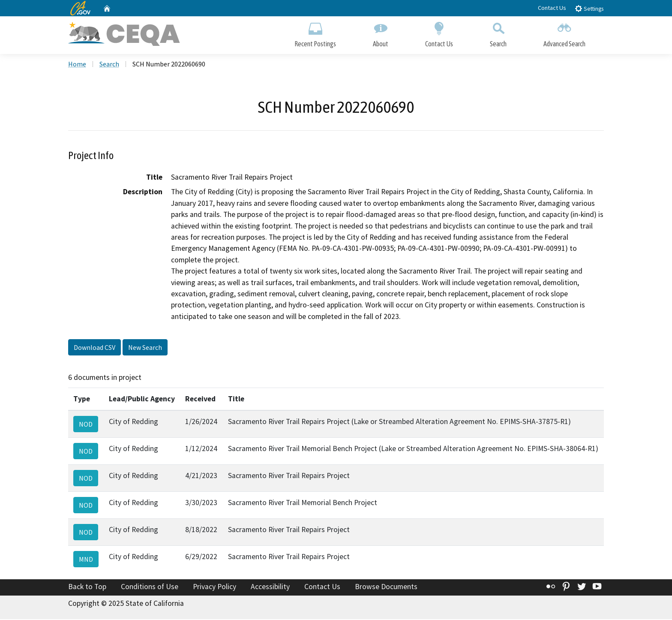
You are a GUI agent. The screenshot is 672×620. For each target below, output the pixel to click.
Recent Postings (315, 33)
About (381, 33)
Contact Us (552, 8)
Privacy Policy (214, 587)
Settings (589, 8)
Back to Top (87, 587)
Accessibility (270, 587)
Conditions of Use (150, 587)
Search (498, 33)
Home (77, 65)
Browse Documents (386, 587)
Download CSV (94, 348)
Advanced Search (564, 33)
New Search (145, 348)
